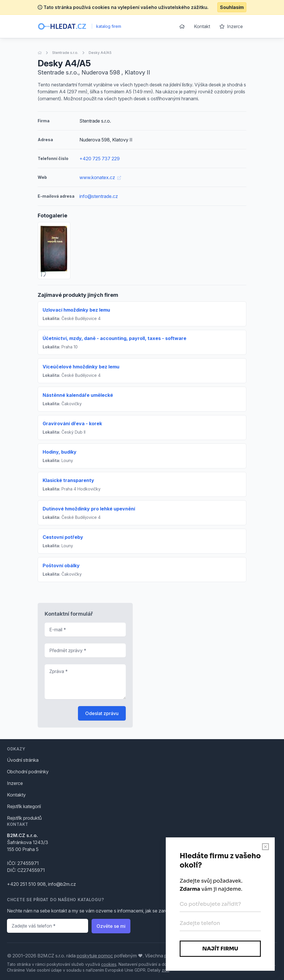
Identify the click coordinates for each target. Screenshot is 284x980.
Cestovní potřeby (63, 537)
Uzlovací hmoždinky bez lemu (76, 310)
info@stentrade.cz (99, 196)
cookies (109, 964)
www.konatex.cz (100, 177)
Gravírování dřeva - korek (72, 423)
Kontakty (16, 795)
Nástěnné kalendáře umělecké (78, 395)
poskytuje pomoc (95, 956)
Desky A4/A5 (100, 53)
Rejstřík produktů (24, 818)
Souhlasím (232, 7)
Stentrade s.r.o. (65, 53)
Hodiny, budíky (60, 452)
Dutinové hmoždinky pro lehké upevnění (89, 509)
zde (165, 970)
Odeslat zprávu (102, 713)
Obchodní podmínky (28, 772)
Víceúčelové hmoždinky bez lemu (81, 367)
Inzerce (231, 26)
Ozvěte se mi (111, 926)
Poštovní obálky (61, 566)
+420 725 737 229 (100, 159)
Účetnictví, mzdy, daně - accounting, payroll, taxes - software (114, 338)
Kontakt (202, 26)
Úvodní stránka (23, 760)
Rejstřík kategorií (24, 806)
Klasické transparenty (68, 480)
